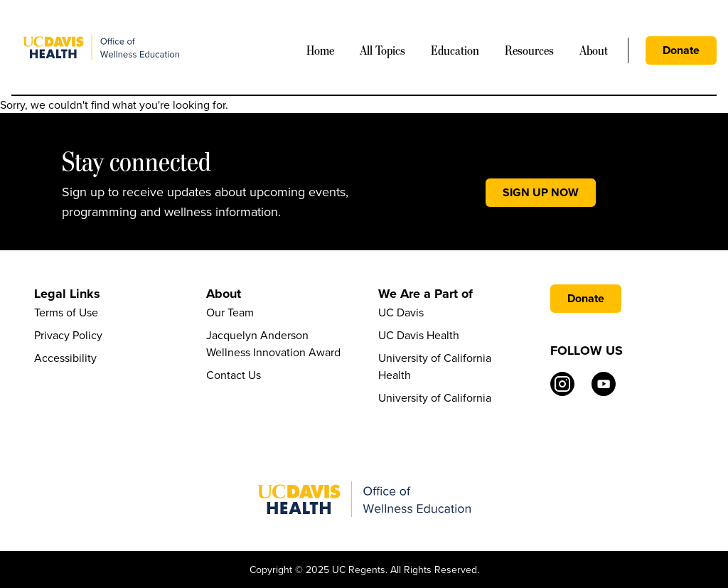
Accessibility (65, 358)
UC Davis (401, 312)
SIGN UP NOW (541, 192)
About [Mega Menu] (594, 50)
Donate (681, 50)
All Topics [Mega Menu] (382, 50)
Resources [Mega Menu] (529, 50)
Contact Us (234, 375)
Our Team (230, 312)
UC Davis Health (419, 335)
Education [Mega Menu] (455, 50)
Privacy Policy (68, 335)
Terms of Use (66, 312)
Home (320, 50)
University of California (435, 397)
